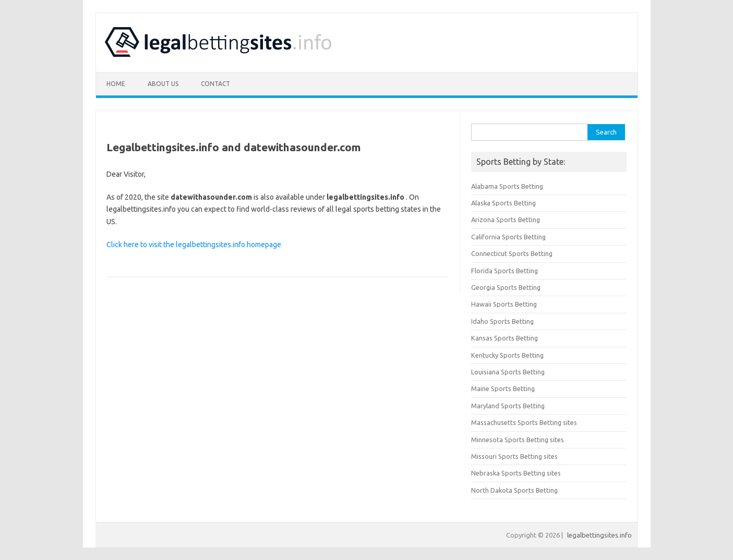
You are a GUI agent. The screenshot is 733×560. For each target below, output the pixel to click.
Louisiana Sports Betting (508, 372)
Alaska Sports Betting (503, 203)
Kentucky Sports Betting (507, 355)
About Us (163, 84)
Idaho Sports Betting (502, 321)
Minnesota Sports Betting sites (518, 440)
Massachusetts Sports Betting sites (524, 422)
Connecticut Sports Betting (512, 253)
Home (116, 84)
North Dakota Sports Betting (514, 490)
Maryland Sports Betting (508, 406)
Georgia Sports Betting (506, 287)
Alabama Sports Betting (507, 186)
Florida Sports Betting (504, 271)
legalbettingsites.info (599, 535)
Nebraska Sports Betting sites (516, 473)
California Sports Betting (508, 237)
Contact (215, 84)
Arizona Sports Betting (506, 220)
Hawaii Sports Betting (504, 304)
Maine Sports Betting (503, 388)
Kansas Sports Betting (504, 338)
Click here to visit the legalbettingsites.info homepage (194, 245)
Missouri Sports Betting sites (514, 456)
